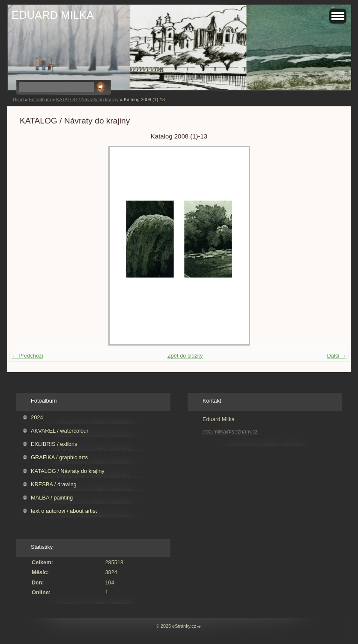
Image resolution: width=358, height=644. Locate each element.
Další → (337, 356)
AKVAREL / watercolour (60, 431)
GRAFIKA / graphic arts (59, 457)
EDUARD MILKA (53, 15)
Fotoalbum (40, 99)
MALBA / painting (52, 498)
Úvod (18, 99)
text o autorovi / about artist (64, 511)
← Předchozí (27, 356)
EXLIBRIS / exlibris (54, 444)
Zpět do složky (185, 356)
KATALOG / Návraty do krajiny (87, 99)
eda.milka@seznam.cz (230, 432)
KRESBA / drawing (54, 484)
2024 (37, 417)
